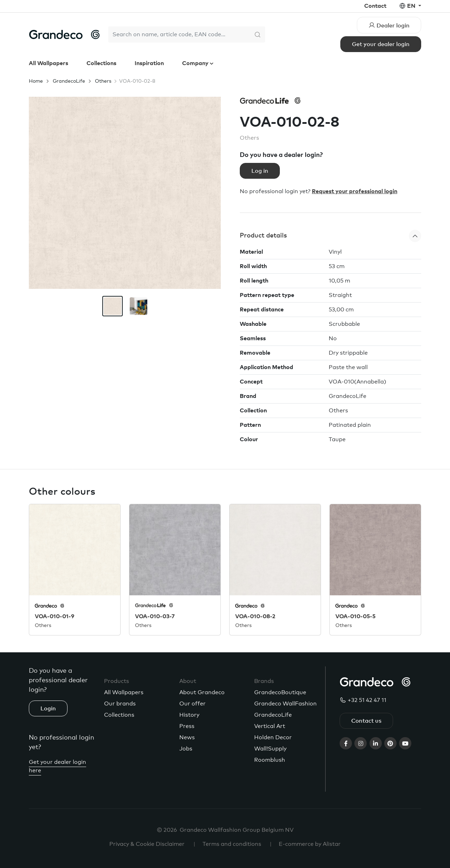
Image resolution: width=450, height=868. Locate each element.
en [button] (412, 6)
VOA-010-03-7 (155, 616)
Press (187, 726)
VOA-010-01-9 (54, 616)
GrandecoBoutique (280, 692)
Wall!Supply (270, 749)
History (189, 715)
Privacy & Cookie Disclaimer (147, 844)
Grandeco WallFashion (285, 704)
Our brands (120, 704)
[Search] (179, 34)
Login (48, 709)
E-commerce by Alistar (310, 844)
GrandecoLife (69, 81)
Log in (260, 171)
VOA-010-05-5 (355, 616)
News (187, 737)
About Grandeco (202, 692)
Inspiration (149, 63)
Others (103, 81)
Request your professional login (355, 191)
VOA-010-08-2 (255, 616)
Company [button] (196, 63)
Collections (101, 63)
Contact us (366, 721)
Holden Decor (273, 737)
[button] (330, 236)
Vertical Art (270, 726)
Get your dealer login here (57, 766)
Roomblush (270, 760)
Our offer (192, 704)
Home (36, 81)
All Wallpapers (49, 63)
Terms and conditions (232, 844)
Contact (375, 6)
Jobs (186, 749)
